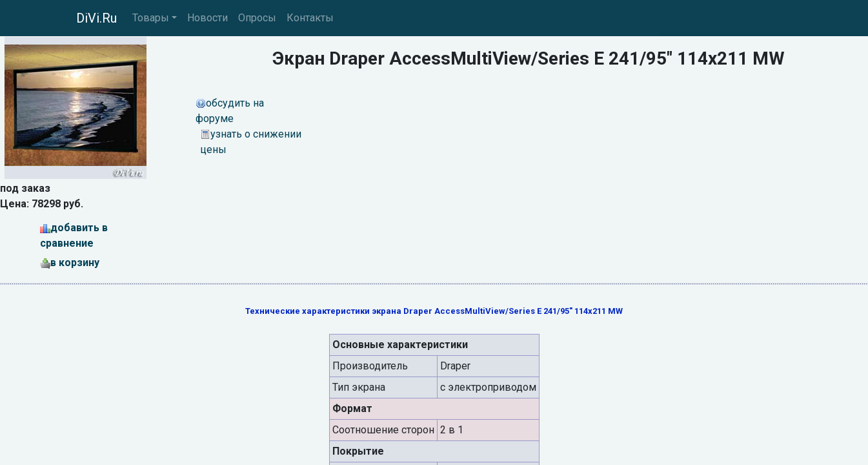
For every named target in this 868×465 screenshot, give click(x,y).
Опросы (257, 18)
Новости (207, 18)
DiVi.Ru (96, 18)
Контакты (310, 18)
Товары (151, 18)
